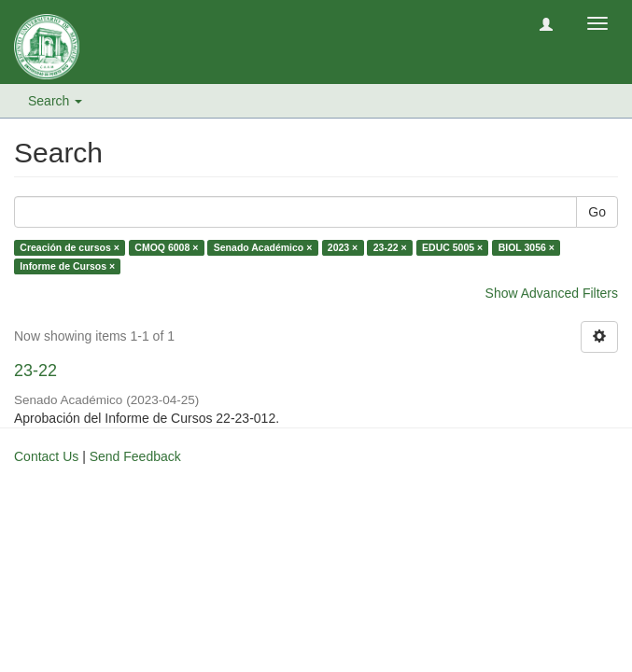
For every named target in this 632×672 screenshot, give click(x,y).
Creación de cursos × (70, 247)
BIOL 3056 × (527, 247)
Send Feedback (135, 456)
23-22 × (390, 247)
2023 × (343, 247)
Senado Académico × (263, 247)
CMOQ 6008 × (166, 247)
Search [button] (55, 101)
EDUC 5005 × (452, 247)
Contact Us (46, 456)
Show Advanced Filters (552, 293)
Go (597, 212)
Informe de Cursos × (67, 266)
